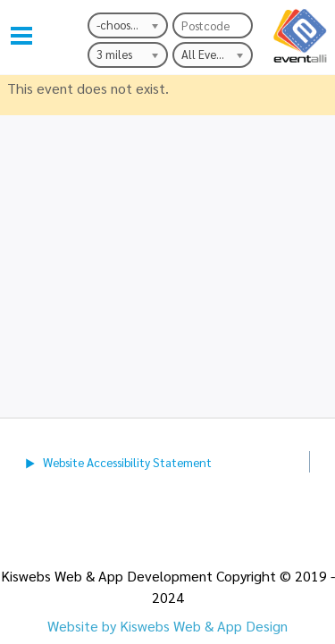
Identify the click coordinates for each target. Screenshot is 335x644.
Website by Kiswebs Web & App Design (167, 626)
